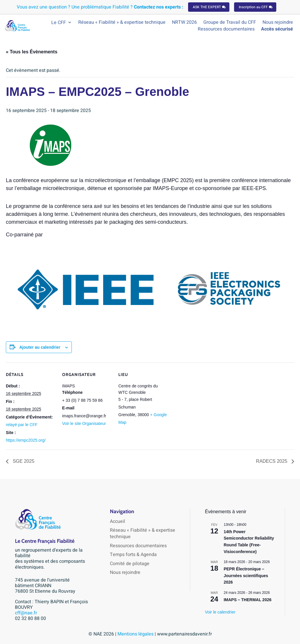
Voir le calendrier (220, 612)
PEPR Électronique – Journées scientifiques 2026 (246, 576)
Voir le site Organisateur (84, 423)
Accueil (117, 521)
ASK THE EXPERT (207, 7)
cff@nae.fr (26, 613)
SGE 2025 (23, 461)
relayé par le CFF (22, 425)
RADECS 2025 (272, 461)
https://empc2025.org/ (26, 440)
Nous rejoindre (125, 572)
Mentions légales (136, 634)
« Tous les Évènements (32, 52)
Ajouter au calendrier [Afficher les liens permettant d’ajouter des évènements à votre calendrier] (40, 347)
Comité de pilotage (130, 564)
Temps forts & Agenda (133, 555)
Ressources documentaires (138, 546)
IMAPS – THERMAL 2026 (247, 600)
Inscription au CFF (253, 7)
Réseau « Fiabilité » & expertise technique (143, 533)
